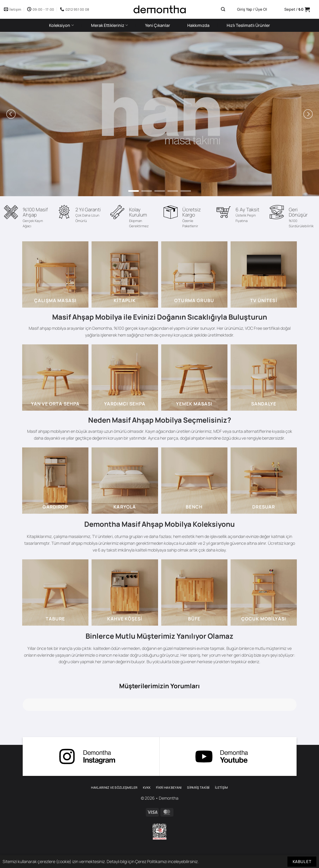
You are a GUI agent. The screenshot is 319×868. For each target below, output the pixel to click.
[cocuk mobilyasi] (264, 592)
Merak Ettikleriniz (109, 25)
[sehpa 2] (55, 378)
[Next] (308, 114)
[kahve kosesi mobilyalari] (125, 592)
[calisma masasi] (55, 274)
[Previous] (11, 114)
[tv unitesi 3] (264, 274)
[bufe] (194, 592)
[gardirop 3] (55, 481)
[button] (223, 9)
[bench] (194, 481)
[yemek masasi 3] (194, 378)
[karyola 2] (125, 481)
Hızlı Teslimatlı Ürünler (248, 25)
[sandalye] (264, 378)
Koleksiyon (61, 25)
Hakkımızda (198, 25)
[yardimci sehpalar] (125, 378)
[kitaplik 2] (125, 274)
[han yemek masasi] (160, 114)
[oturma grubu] (194, 274)
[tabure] (55, 592)
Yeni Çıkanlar (158, 25)
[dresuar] (264, 481)
